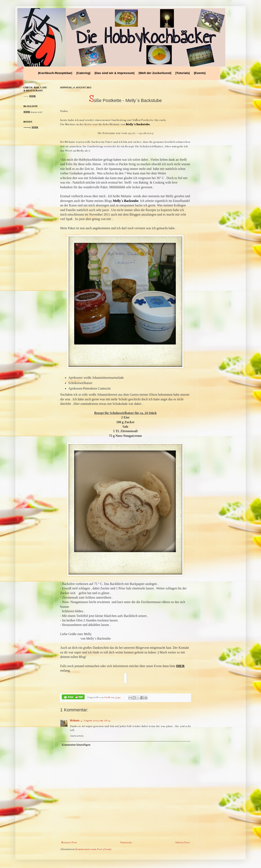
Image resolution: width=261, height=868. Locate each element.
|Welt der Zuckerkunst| (155, 73)
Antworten (77, 736)
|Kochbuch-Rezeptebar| (55, 73)
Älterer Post (182, 843)
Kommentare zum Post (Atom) (93, 849)
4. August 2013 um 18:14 (95, 721)
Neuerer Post (69, 843)
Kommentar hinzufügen (76, 745)
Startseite (126, 843)
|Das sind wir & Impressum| (114, 73)
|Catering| (83, 73)
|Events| (200, 73)
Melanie (75, 721)
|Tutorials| (183, 73)
